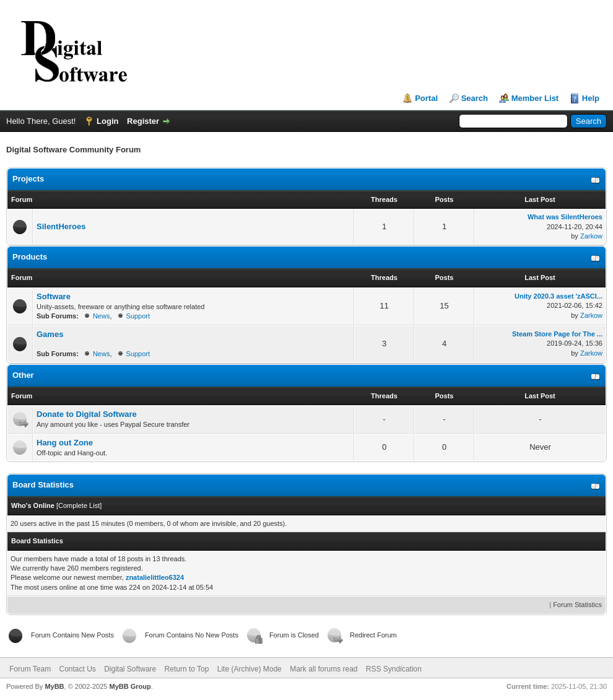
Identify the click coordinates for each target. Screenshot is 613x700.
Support (138, 316)
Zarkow (591, 236)
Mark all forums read (324, 669)
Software (54, 296)
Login (107, 121)
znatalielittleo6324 (155, 577)
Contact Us (77, 669)
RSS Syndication (394, 669)
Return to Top (187, 669)
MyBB (54, 686)
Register (143, 121)
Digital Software (130, 669)
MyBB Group (130, 686)
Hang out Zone (65, 443)
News (102, 316)
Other (23, 375)
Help (591, 98)
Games (50, 334)
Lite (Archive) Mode (250, 669)
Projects (28, 179)
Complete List (79, 505)
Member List (535, 98)
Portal (426, 98)
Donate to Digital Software (87, 414)
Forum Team (30, 669)
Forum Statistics (577, 605)
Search (475, 98)
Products (30, 257)
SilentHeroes (61, 226)
